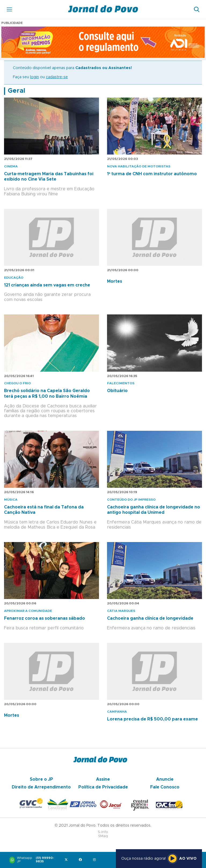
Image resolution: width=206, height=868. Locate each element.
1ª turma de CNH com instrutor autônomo (152, 174)
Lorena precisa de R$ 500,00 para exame (152, 719)
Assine (103, 779)
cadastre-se (57, 77)
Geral (16, 91)
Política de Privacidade (103, 787)
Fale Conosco (165, 787)
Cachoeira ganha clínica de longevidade (150, 618)
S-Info (103, 832)
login (34, 77)
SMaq (103, 836)
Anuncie (165, 779)
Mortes (115, 281)
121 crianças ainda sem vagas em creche (47, 285)
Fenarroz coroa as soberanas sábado (45, 618)
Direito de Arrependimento (41, 787)
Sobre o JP (41, 779)
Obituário (117, 391)
